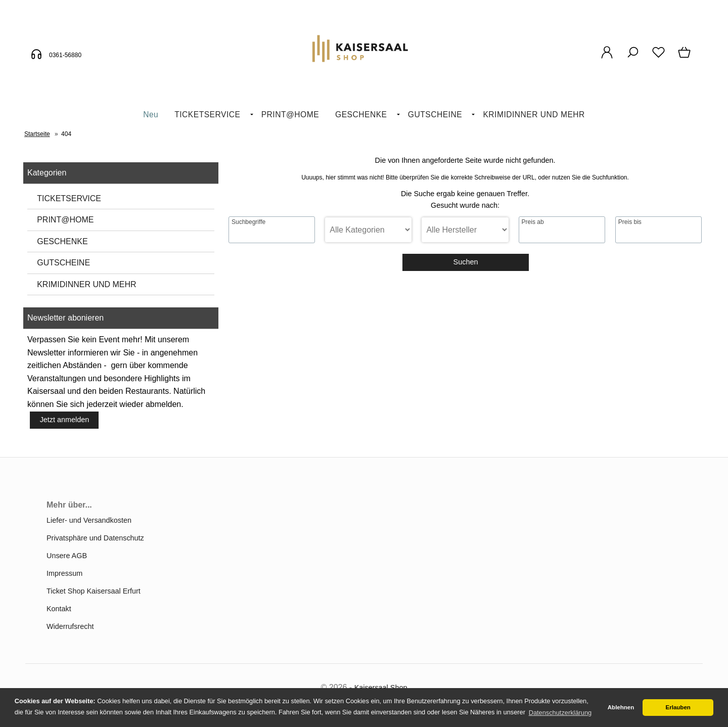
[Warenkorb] (685, 58)
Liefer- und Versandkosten (89, 520)
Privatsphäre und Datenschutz (95, 538)
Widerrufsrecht (70, 626)
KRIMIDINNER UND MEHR (534, 115)
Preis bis (630, 222)
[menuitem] (151, 115)
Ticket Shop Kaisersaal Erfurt (94, 591)
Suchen (466, 262)
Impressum (64, 573)
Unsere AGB (67, 556)
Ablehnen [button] (621, 707)
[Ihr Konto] (607, 58)
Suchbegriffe (248, 222)
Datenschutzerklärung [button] (560, 713)
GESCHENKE (361, 115)
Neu (151, 115)
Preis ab (533, 222)
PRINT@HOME (290, 115)
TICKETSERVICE (207, 115)
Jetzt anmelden (65, 420)
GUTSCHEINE (435, 115)
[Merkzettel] (658, 58)
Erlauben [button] (678, 707)
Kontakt (59, 609)
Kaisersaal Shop (381, 688)
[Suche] (633, 58)
